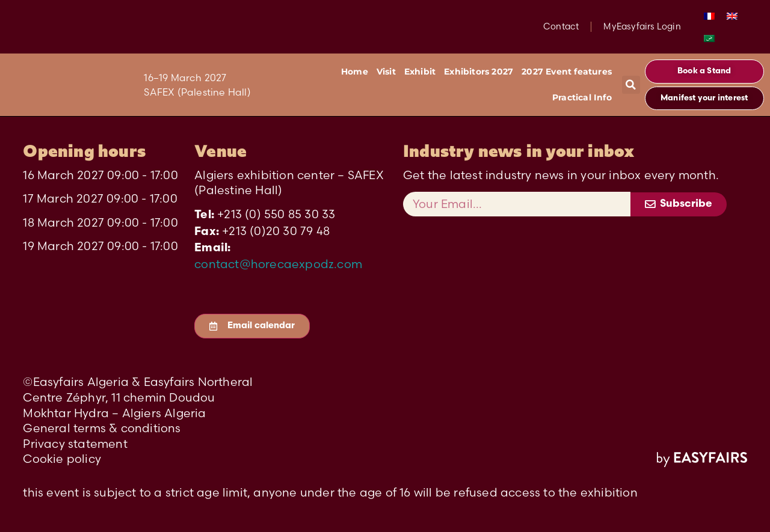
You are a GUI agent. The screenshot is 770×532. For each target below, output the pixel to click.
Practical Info (582, 97)
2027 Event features (567, 72)
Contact (561, 26)
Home (355, 72)
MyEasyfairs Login (642, 26)
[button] (631, 85)
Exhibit (420, 72)
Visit (386, 72)
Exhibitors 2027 (479, 72)
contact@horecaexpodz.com (278, 264)
